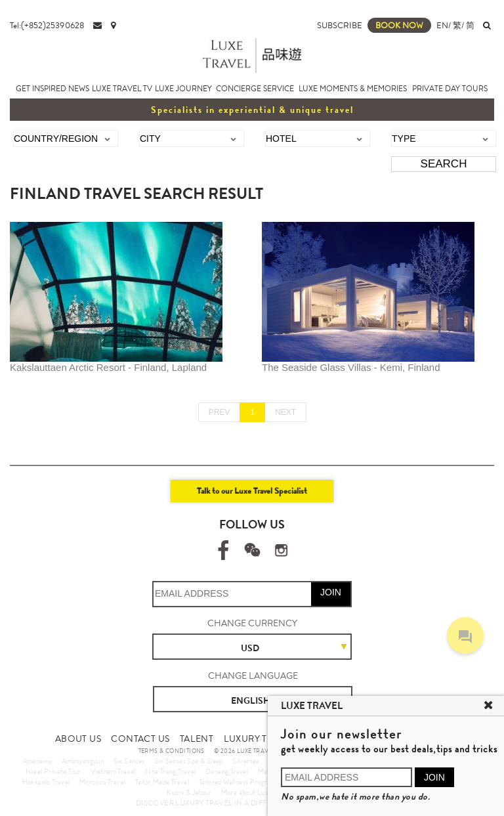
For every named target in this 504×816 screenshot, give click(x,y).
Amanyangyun (83, 761)
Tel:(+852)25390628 (47, 25)
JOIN (331, 592)
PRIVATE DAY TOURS (450, 89)
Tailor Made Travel (162, 782)
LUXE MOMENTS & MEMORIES (353, 89)
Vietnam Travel (113, 771)
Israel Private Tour (53, 771)
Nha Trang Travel (170, 771)
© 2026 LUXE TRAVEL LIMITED (258, 751)
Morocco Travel (103, 782)
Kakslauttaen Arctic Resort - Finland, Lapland (108, 367)
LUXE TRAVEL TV (122, 89)
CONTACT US (140, 739)
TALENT (197, 739)
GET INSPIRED (41, 89)
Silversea (246, 761)
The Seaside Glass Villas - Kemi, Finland (351, 367)
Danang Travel (227, 771)
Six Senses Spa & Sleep (189, 761)
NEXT (285, 412)
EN (442, 25)
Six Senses (129, 761)
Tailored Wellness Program (238, 782)
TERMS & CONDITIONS (172, 751)
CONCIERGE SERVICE (255, 89)
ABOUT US (78, 739)
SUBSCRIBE (340, 25)
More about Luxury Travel (260, 792)
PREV (220, 412)
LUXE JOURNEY (183, 89)
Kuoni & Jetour (189, 792)
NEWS (79, 89)
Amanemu (37, 761)
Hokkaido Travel (46, 782)
